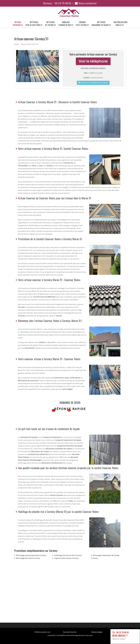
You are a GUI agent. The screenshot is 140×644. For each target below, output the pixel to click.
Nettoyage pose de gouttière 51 (34, 24)
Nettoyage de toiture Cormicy (28, 558)
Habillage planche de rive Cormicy (68, 555)
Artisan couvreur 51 (18, 24)
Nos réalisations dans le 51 (121, 24)
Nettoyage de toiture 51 (50, 24)
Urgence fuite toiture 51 (82, 24)
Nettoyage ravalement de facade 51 (101, 24)
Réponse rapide (70, 409)
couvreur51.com (45, 632)
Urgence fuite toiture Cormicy (66, 558)
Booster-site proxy (86, 635)
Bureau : (57, 3)
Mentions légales (97, 632)
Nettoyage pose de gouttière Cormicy (31, 555)
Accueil (16, 44)
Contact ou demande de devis (93, 83)
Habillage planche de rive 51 (66, 24)
